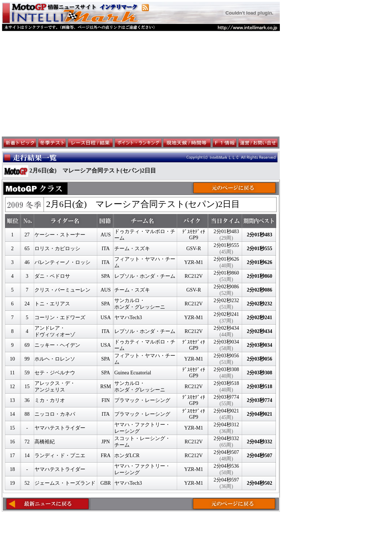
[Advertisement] (141, 84)
